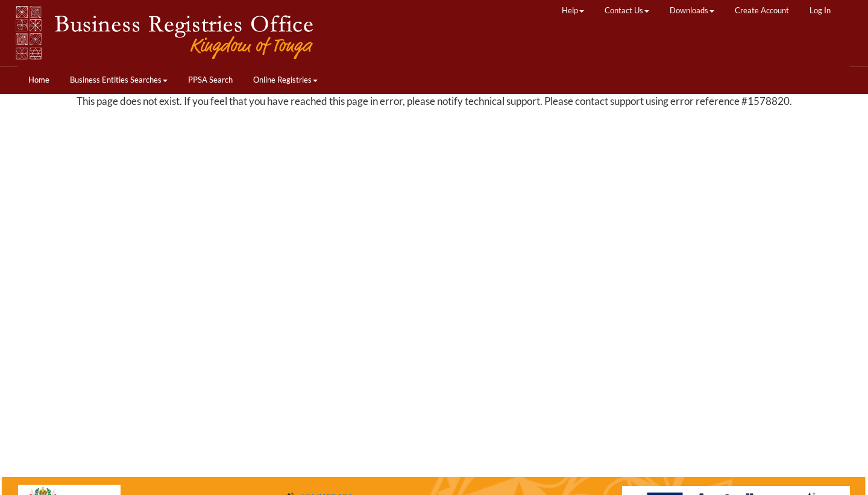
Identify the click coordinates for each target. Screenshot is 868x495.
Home (39, 80)
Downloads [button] (692, 10)
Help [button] (573, 10)
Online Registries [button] (285, 80)
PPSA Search (210, 80)
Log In (820, 10)
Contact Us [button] (627, 10)
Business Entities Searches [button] (119, 80)
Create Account (762, 10)
